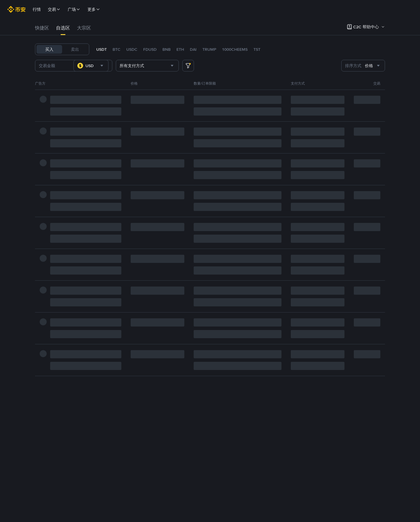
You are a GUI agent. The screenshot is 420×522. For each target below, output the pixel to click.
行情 (37, 9)
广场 (74, 9)
